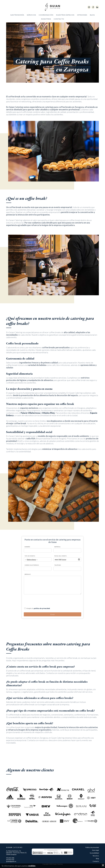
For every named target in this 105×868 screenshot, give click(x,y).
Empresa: (58, 547)
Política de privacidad (92, 847)
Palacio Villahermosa (30, 423)
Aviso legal (95, 850)
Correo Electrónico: (32, 565)
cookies (32, 866)
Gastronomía (17, 17)
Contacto (59, 21)
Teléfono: (58, 565)
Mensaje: (28, 574)
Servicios (31, 17)
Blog (92, 17)
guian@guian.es (11, 861)
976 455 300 (10, 858)
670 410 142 (10, 860)
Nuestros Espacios (65, 17)
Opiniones (82, 17)
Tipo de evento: (30, 556)
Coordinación (46, 17)
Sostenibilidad (94, 853)
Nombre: (27, 547)
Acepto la (38, 608)
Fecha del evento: (61, 556)
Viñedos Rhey (48, 423)
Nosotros (46, 21)
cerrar (103, 866)
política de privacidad (42, 608)
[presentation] (39, 600)
